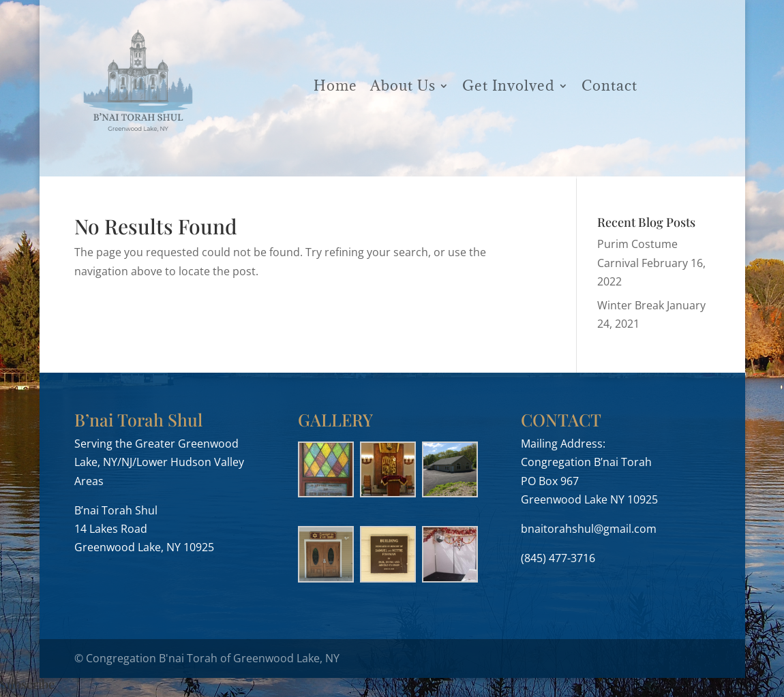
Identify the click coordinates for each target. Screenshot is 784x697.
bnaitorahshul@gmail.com (589, 529)
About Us (403, 86)
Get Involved (509, 86)
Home (335, 86)
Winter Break (631, 305)
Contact (609, 86)
